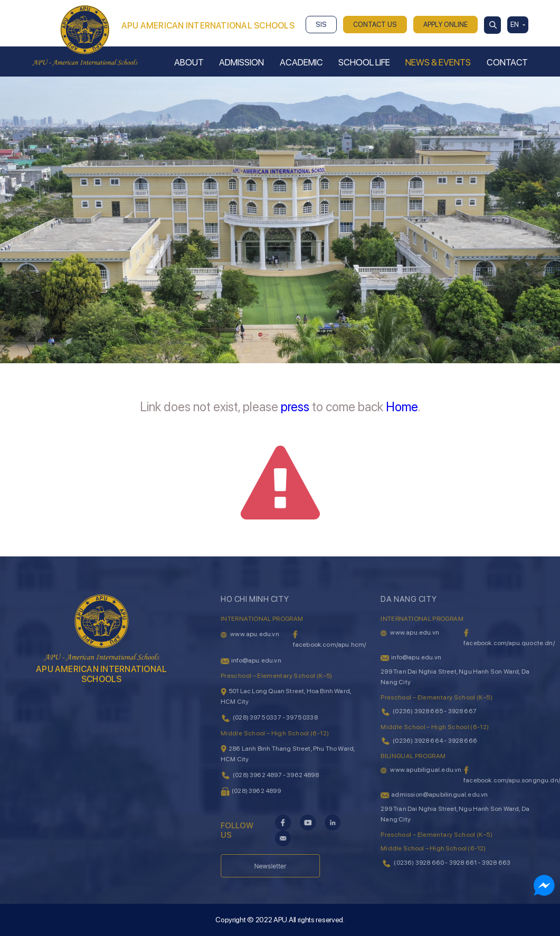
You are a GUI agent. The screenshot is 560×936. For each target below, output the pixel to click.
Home (402, 407)
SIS (321, 25)
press (295, 407)
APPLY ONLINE (445, 25)
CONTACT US (375, 25)
